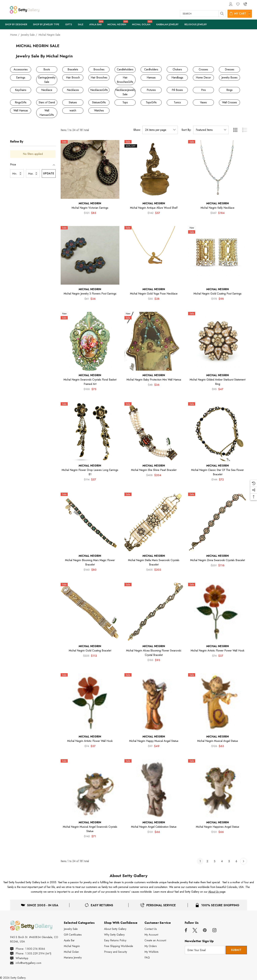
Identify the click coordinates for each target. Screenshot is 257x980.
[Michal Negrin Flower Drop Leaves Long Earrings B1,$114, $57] (90, 432)
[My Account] (151, 935)
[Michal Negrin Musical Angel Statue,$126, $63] (218, 703)
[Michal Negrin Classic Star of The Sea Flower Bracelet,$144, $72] (218, 432)
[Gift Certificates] (73, 935)
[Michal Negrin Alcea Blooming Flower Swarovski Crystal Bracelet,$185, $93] (154, 612)
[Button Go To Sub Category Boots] (47, 70)
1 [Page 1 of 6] (200, 861)
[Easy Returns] (158, 905)
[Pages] (46, 25)
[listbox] (211, 130)
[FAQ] (147, 958)
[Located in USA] (40, 905)
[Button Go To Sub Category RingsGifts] (21, 102)
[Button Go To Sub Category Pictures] (151, 90)
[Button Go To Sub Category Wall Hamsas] (21, 111)
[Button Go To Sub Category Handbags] (177, 78)
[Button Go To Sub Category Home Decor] (203, 78)
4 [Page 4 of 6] (222, 861)
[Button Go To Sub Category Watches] (99, 111)
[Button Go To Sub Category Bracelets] (73, 70)
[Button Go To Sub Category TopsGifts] (151, 102)
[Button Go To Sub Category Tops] (125, 102)
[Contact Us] (151, 929)
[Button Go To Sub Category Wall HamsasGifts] (47, 113)
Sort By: (186, 130)
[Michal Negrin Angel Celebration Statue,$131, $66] (154, 789)
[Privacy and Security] (116, 952)
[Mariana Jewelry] (73, 958)
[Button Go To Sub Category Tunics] (177, 102)
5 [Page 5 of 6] (229, 861)
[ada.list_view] (245, 130)
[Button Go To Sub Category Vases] (203, 102)
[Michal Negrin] (117, 25)
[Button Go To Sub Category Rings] (229, 90)
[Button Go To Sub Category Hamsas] (151, 78)
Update (49, 173)
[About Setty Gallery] (115, 929)
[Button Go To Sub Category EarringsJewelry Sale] (47, 80)
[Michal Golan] (141, 25)
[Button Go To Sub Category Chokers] (177, 70)
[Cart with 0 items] (240, 14)
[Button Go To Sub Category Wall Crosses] (229, 102)
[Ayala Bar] (95, 25)
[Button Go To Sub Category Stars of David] (47, 102)
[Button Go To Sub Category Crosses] (203, 70)
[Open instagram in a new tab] (214, 930)
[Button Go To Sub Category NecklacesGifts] (99, 90)
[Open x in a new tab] (195, 930)
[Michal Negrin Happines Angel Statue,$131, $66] (218, 789)
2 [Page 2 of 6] (207, 861)
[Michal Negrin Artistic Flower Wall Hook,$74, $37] (90, 703)
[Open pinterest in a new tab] (205, 930)
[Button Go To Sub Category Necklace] (47, 90)
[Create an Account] (155, 940)
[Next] (244, 861)
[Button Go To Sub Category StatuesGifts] (99, 102)
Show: (137, 130)
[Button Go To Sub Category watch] (73, 111)
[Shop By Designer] (16, 25)
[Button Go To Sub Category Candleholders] (125, 70)
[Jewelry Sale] (71, 929)
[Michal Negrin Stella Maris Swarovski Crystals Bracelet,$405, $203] (154, 522)
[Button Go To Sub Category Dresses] (229, 70)
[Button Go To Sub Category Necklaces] (73, 90)
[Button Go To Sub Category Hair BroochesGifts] (125, 80)
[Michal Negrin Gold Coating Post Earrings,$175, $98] (218, 255)
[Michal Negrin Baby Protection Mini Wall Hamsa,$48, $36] (154, 341)
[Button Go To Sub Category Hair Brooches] (99, 78)
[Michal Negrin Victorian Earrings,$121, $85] (90, 169)
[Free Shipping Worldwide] (119, 946)
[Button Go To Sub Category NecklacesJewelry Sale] (125, 92)
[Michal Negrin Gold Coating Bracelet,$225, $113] (90, 612)
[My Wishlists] (151, 952)
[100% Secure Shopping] (217, 905)
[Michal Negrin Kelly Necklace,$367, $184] (218, 169)
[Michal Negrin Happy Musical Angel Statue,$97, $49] (154, 703)
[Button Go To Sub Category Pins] (203, 90)
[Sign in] (230, 4)
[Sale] (81, 24)
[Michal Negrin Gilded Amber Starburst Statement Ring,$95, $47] (218, 341)
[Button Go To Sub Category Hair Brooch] (73, 78)
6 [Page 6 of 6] (236, 861)
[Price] (33, 166)
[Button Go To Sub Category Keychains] (21, 90)
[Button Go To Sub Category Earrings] (21, 78)
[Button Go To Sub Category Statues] (73, 102)
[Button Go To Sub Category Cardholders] (151, 70)
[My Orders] (151, 946)
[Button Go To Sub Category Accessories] (21, 70)
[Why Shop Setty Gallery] (114, 935)
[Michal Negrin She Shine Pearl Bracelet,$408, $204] (154, 432)
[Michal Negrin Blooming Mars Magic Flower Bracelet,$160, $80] (90, 522)
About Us (214, 892)
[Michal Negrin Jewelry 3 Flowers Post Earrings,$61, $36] (90, 255)
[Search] (222, 14)
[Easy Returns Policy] (115, 940)
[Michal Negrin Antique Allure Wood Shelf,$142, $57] (154, 169)
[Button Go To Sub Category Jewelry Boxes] (229, 78)
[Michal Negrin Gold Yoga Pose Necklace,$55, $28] (154, 255)
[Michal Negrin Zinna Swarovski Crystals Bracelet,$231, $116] (218, 522)
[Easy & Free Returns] (99, 905)
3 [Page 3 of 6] (215, 861)
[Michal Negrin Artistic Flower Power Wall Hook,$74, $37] (218, 612)
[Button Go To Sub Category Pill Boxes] (177, 90)
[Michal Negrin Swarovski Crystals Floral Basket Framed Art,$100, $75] (90, 341)
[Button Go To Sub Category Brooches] (99, 70)
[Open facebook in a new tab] (185, 930)
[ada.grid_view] (235, 130)
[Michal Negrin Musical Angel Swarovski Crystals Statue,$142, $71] (90, 789)
